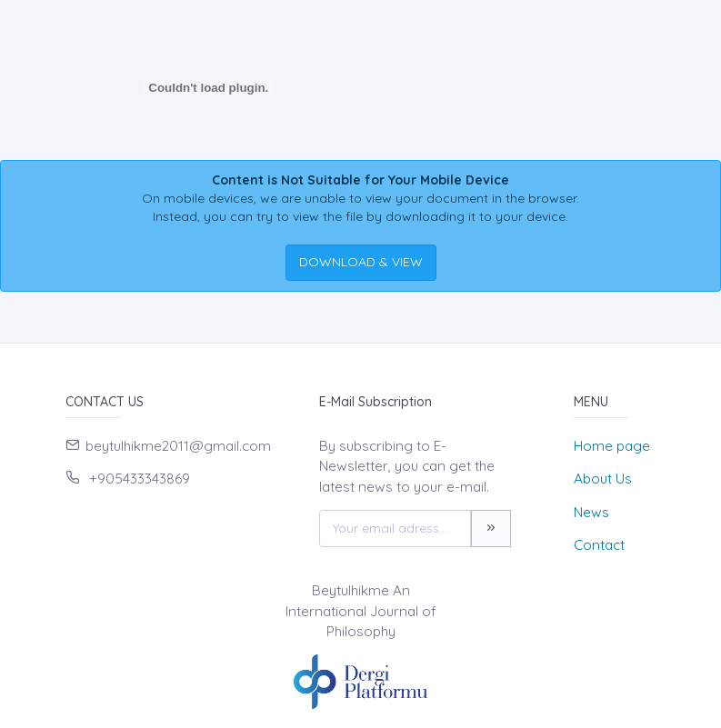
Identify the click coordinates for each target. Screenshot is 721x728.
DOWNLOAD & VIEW (361, 262)
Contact (599, 545)
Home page (612, 446)
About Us (603, 479)
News (591, 512)
